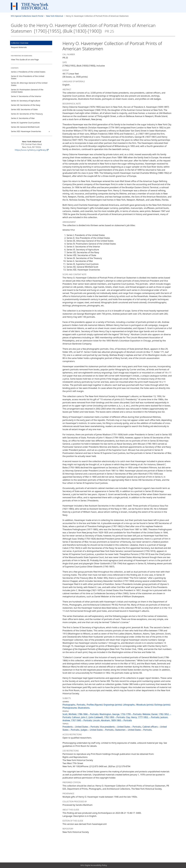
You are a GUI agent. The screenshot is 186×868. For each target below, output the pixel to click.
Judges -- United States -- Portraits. (97, 730)
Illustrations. (84, 708)
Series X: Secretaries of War (23, 118)
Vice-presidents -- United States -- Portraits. (121, 727)
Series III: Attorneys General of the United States (29, 84)
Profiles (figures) (95, 705)
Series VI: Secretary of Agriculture (26, 101)
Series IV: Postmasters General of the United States (27, 91)
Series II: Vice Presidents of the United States (28, 77)
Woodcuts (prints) (145, 705)
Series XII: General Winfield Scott (25, 127)
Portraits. (81, 705)
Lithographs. (129, 705)
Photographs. (69, 705)
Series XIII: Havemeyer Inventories (26, 131)
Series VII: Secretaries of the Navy (26, 105)
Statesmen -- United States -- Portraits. (134, 730)
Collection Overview (20, 43)
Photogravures (70, 708)
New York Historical (55, 16)
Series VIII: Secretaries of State (24, 109)
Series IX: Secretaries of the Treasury (27, 114)
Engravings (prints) (113, 705)
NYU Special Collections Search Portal (27, 16)
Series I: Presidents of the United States (28, 72)
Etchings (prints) (162, 705)
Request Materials (19, 47)
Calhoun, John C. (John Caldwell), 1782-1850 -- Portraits (98, 717)
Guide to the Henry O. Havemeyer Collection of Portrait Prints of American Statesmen (83, 28)
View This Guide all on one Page (25, 60)
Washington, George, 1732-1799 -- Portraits (120, 714)
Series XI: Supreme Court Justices (25, 123)
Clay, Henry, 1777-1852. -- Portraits (143, 717)
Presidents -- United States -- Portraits (81, 727)
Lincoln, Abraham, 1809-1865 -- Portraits (112, 720)
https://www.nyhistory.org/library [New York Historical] (32, 150)
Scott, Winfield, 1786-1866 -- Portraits (80, 714)
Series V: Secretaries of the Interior (26, 96)
